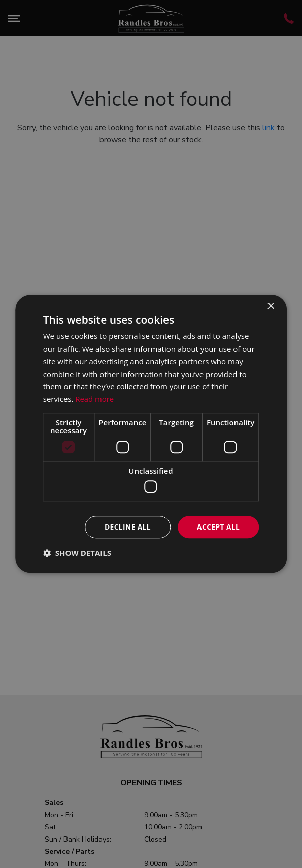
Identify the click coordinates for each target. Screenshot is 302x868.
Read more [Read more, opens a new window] (95, 399)
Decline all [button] (126, 527)
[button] (77, 553)
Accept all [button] (218, 527)
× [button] (270, 307)
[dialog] (151, 434)
